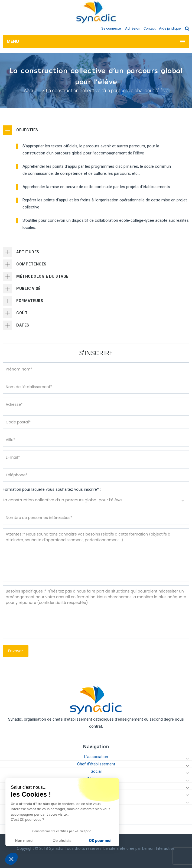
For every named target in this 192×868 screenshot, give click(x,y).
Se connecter (112, 28)
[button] (11, 859)
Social (96, 771)
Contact (150, 28)
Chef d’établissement (96, 764)
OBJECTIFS (27, 130)
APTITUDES (28, 252)
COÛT (22, 313)
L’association (96, 757)
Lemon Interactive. (159, 848)
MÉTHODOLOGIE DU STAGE (42, 276)
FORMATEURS (30, 301)
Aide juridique (170, 28)
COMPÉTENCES (31, 264)
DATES (23, 325)
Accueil (32, 91)
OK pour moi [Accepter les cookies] (50, 841)
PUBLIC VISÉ (28, 289)
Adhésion (133, 28)
